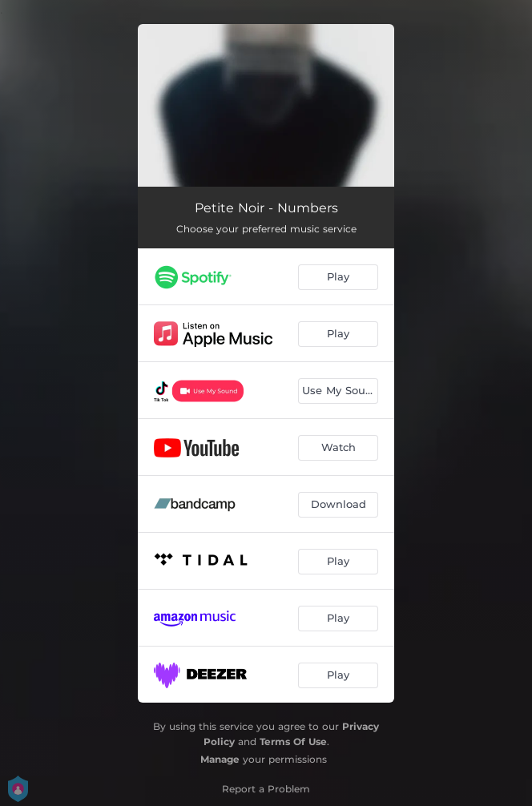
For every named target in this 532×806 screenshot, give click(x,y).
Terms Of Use (293, 742)
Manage (220, 759)
